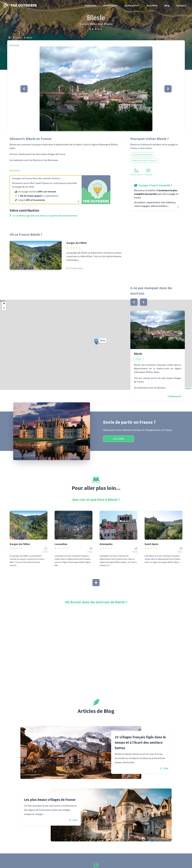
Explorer (119, 439)
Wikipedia (15, 171)
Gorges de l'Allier (77, 243)
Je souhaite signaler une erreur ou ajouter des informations (44, 216)
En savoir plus (75, 268)
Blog (167, 5)
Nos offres (152, 5)
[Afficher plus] (96, 583)
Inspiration (90, 5)
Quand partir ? (132, 5)
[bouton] (134, 302)
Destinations (110, 5)
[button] (96, 89)
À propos (181, 5)
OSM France (186, 389)
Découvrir (175, 396)
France (19, 38)
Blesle (29, 38)
